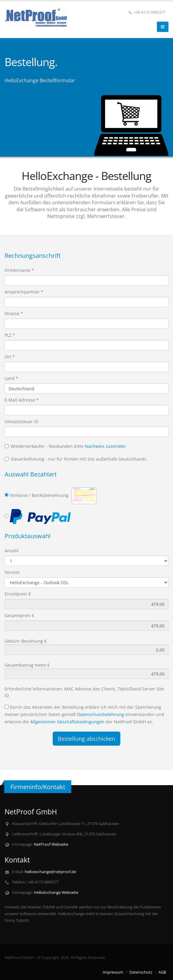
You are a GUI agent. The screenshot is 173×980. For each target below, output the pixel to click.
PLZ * (10, 335)
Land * (11, 378)
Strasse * (14, 313)
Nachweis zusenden (105, 446)
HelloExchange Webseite (56, 892)
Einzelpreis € (18, 594)
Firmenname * (19, 270)
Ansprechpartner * (24, 292)
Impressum (113, 972)
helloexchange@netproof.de (50, 872)
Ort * (10, 357)
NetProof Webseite (51, 844)
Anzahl (12, 551)
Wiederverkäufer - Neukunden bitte (65, 446)
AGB (162, 972)
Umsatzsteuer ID (21, 422)
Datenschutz (141, 972)
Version (12, 572)
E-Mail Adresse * (22, 400)
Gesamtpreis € (19, 615)
